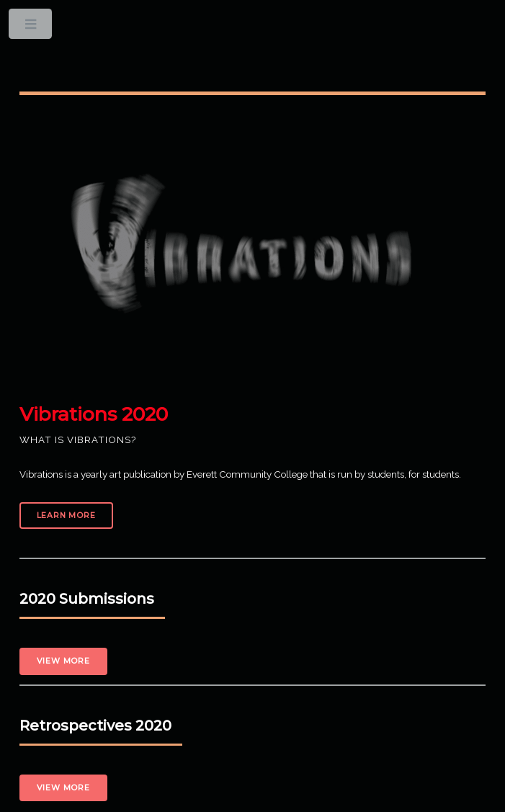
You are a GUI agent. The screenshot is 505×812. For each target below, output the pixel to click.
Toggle (31, 27)
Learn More (66, 516)
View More (63, 661)
